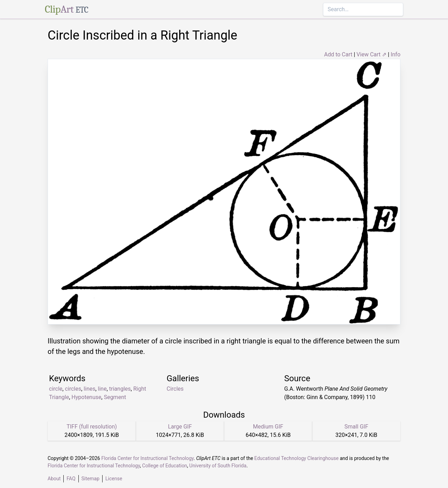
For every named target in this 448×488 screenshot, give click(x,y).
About (54, 479)
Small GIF (356, 427)
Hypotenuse (86, 397)
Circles (175, 389)
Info (395, 54)
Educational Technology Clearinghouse (297, 458)
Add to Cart (338, 54)
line (102, 389)
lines (89, 389)
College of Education (165, 466)
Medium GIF (268, 427)
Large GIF (180, 427)
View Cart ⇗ (372, 54)
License (114, 479)
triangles (120, 389)
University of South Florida (218, 466)
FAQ (71, 479)
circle (56, 389)
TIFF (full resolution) (92, 427)
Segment (115, 397)
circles (73, 389)
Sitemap (90, 479)
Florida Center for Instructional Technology (147, 458)
